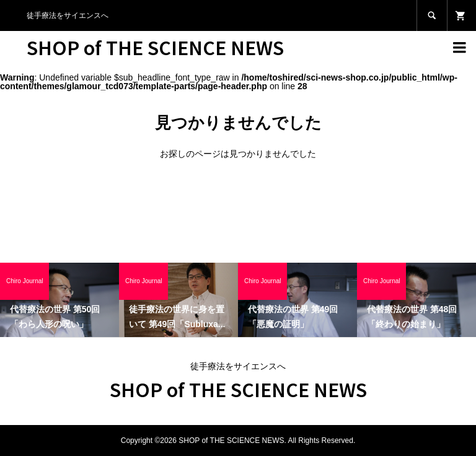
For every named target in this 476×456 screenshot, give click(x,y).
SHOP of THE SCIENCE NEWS (155, 47)
